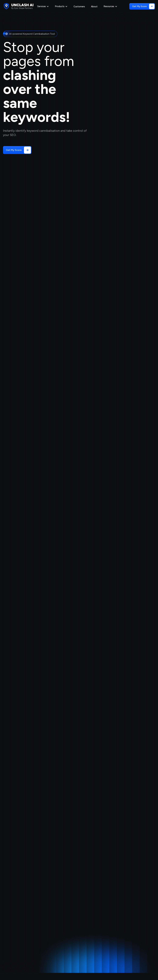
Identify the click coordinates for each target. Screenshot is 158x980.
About (94, 7)
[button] (43, 6)
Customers (79, 7)
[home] (18, 6)
